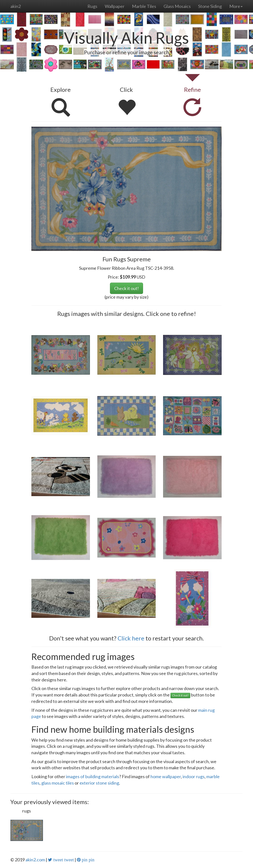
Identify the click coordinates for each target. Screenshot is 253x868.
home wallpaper (166, 776)
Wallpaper (115, 6)
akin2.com (35, 860)
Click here (131, 638)
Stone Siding (210, 6)
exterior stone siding (99, 783)
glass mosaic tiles (58, 783)
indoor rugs (194, 776)
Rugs (92, 6)
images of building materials (93, 776)
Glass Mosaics (177, 6)
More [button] (236, 6)
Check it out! (126, 288)
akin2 (16, 6)
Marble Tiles (144, 6)
